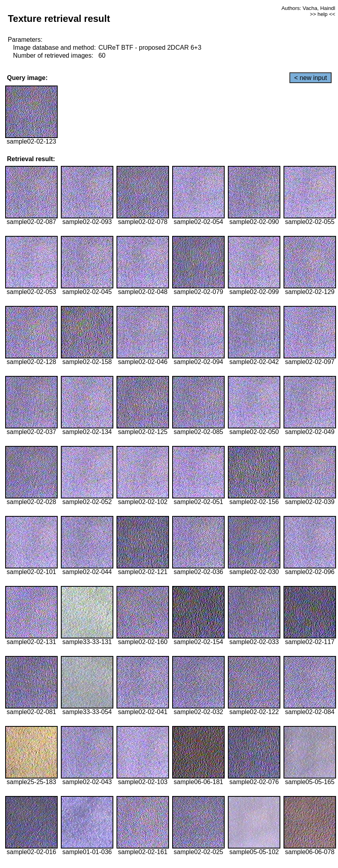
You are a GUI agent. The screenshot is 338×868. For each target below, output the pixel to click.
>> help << (322, 14)
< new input (311, 78)
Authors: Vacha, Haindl (308, 8)
